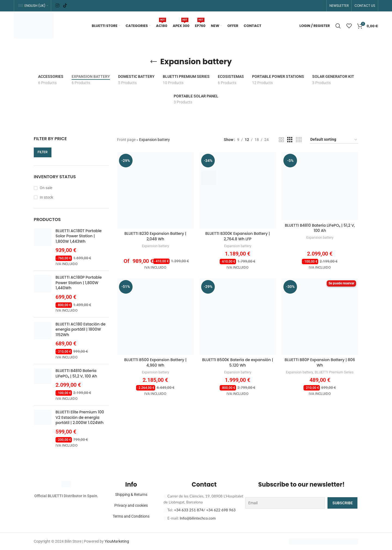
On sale (46, 188)
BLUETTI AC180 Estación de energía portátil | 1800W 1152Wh (81, 330)
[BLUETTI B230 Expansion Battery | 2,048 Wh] (155, 190)
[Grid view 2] (281, 140)
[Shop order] (334, 140)
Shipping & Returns (131, 494)
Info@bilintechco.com (198, 518)
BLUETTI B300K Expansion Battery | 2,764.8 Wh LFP (238, 236)
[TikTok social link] (65, 6)
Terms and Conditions (131, 516)
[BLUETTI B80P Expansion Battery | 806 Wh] (320, 317)
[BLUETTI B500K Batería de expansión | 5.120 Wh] (238, 317)
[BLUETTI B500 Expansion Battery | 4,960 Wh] (155, 317)
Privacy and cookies (131, 505)
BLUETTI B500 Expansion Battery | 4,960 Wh (155, 362)
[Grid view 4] (299, 140)
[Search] (338, 26)
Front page (126, 140)
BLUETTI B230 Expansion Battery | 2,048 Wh (155, 236)
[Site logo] (34, 25)
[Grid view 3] (290, 140)
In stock (46, 197)
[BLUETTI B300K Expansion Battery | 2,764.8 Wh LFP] (238, 190)
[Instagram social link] (58, 6)
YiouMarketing (117, 541)
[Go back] (154, 62)
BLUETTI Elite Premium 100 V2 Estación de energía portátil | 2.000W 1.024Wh (80, 417)
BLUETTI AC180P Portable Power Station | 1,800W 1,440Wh (79, 283)
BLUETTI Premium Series (334, 372)
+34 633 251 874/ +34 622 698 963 (205, 510)
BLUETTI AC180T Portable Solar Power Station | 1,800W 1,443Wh (79, 236)
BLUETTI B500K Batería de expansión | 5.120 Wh (238, 362)
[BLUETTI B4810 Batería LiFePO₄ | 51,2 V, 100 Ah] (320, 186)
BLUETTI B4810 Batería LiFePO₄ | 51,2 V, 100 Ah (76, 374)
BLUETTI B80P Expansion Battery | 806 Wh (320, 362)
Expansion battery (155, 246)
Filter (43, 152)
